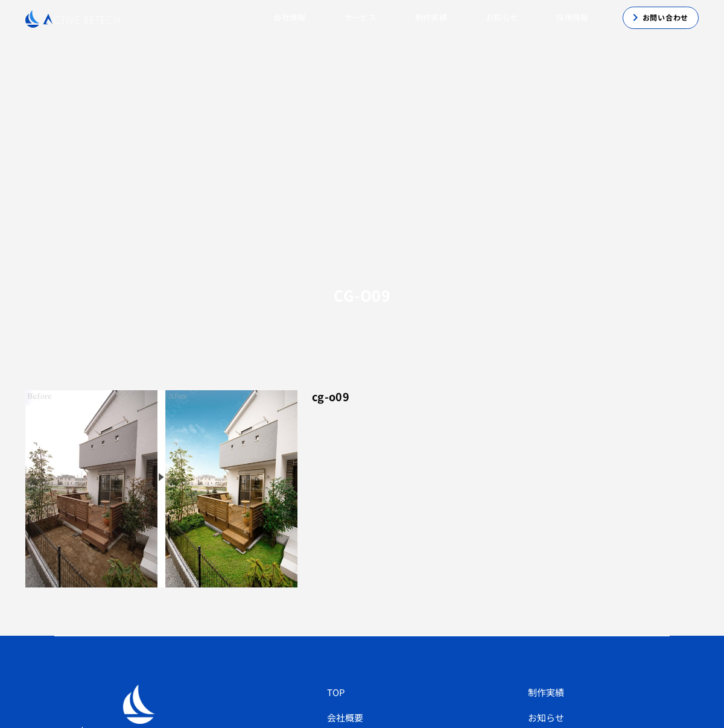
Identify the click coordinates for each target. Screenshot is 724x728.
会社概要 (345, 717)
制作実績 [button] (431, 17)
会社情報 (289, 17)
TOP (336, 692)
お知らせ (502, 17)
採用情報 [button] (572, 17)
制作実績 (546, 692)
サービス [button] (360, 17)
